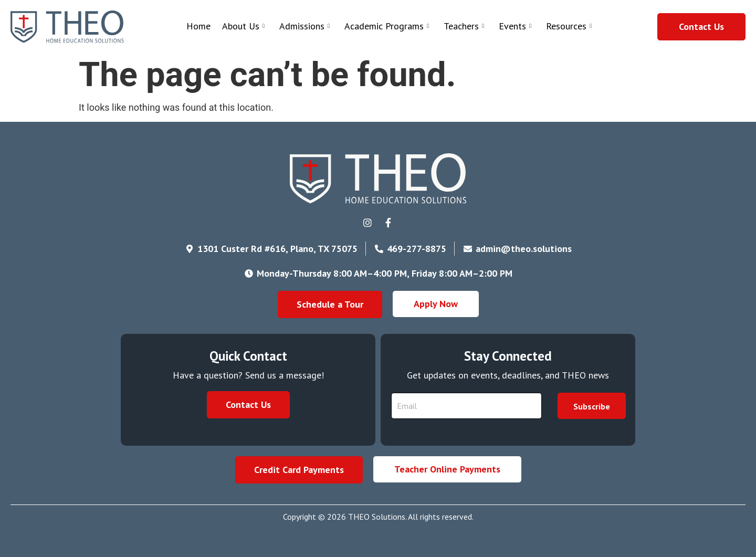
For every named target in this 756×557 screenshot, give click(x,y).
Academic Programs (387, 26)
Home (198, 26)
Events (515, 26)
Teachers (464, 26)
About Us (243, 26)
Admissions (304, 26)
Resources (569, 26)
